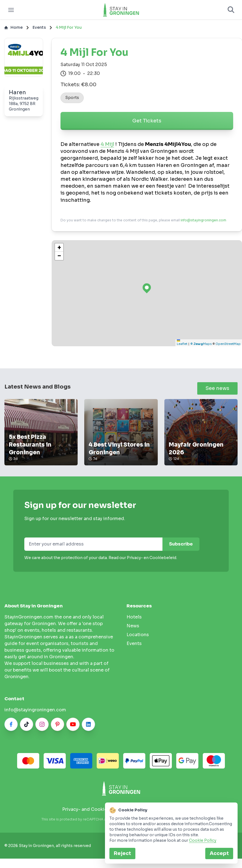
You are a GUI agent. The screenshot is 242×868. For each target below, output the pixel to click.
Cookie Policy (203, 840)
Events (39, 30)
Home (14, 30)
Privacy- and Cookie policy (92, 812)
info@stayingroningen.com (203, 223)
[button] (59, 250)
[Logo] (121, 11)
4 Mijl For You (69, 30)
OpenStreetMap (228, 347)
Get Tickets (147, 124)
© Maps (201, 347)
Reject (122, 853)
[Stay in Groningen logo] (121, 791)
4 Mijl (107, 147)
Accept (219, 853)
